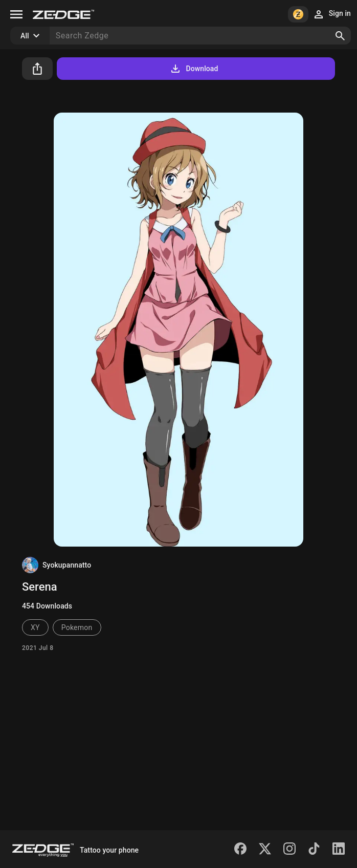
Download (194, 69)
